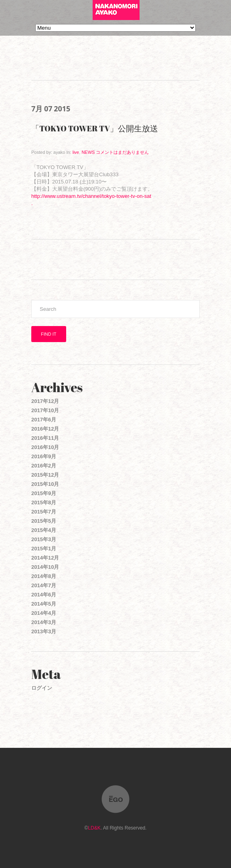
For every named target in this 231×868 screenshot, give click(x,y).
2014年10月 (45, 567)
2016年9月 (44, 456)
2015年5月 (44, 521)
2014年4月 (44, 613)
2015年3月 (44, 539)
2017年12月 (45, 401)
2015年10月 (45, 484)
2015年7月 (44, 512)
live (76, 152)
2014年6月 (44, 595)
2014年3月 (44, 622)
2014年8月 (44, 576)
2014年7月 (44, 585)
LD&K (94, 828)
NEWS (88, 152)
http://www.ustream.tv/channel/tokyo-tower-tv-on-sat (91, 196)
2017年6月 (44, 420)
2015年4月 (44, 530)
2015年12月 (45, 475)
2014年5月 (44, 604)
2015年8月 (44, 502)
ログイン (42, 688)
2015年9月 (44, 493)
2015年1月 (44, 549)
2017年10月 (45, 410)
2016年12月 (45, 429)
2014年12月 (45, 558)
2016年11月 (45, 438)
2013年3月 (44, 631)
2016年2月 (44, 466)
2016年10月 (45, 447)
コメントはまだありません (122, 152)
